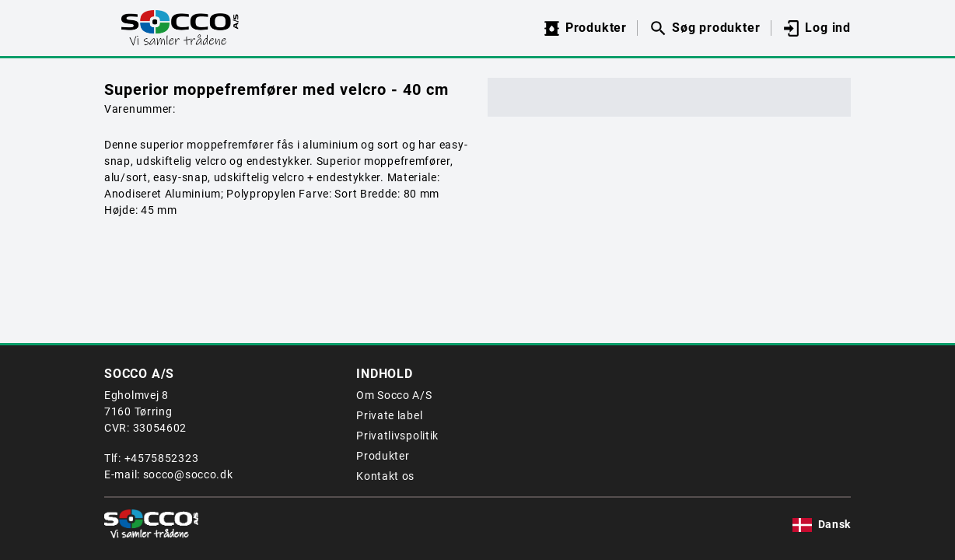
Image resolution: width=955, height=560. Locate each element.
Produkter (383, 456)
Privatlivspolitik (397, 436)
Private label (389, 415)
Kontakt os (385, 476)
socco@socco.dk (188, 474)
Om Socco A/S (394, 395)
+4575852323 (162, 458)
